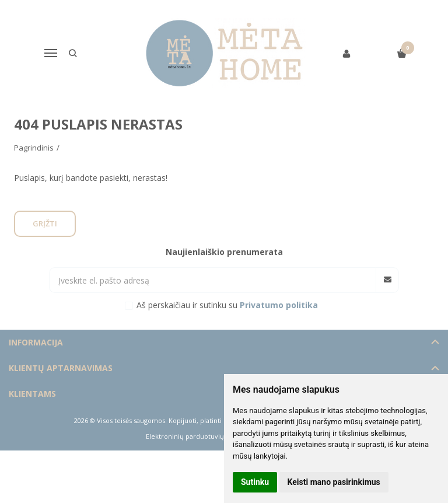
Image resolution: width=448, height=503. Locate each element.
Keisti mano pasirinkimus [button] (334, 482)
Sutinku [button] (255, 482)
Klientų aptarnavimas (61, 368)
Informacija (36, 342)
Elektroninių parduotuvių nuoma (197, 436)
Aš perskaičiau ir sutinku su (227, 305)
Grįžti (45, 223)
